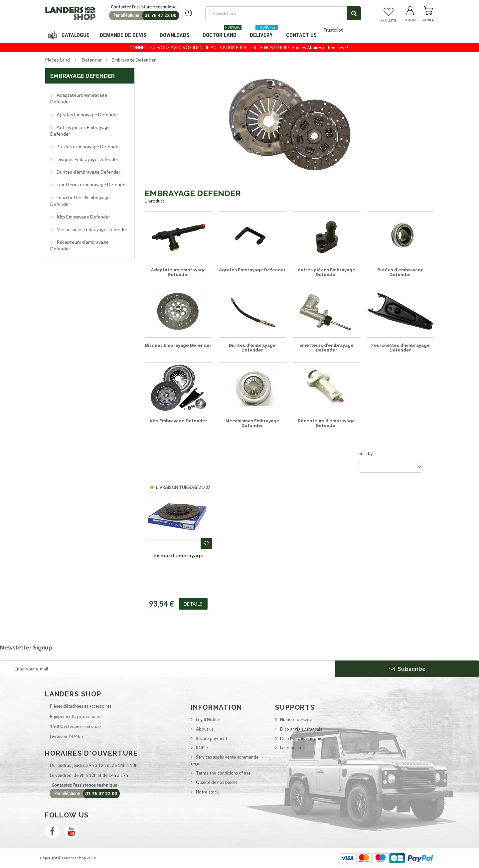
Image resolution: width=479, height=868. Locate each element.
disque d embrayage (178, 556)
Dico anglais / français (301, 729)
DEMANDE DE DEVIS (123, 35)
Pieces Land (57, 60)
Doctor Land (222, 32)
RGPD (202, 748)
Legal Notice (208, 719)
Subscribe (407, 669)
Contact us (301, 35)
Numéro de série (296, 719)
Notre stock (207, 792)
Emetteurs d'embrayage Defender (91, 184)
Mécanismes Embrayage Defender (91, 229)
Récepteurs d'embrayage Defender (79, 245)
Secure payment (212, 738)
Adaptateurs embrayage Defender (79, 98)
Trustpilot (333, 30)
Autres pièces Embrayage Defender (80, 131)
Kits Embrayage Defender (83, 217)
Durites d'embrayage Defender (88, 172)
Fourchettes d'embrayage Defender (80, 201)
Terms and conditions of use (223, 773)
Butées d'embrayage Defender (88, 146)
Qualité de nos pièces (217, 782)
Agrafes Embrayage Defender (87, 115)
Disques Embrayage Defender (87, 159)
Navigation (70, 35)
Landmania (291, 748)
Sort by (366, 453)
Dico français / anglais (301, 738)
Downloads (174, 35)
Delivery (264, 32)
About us (205, 729)
